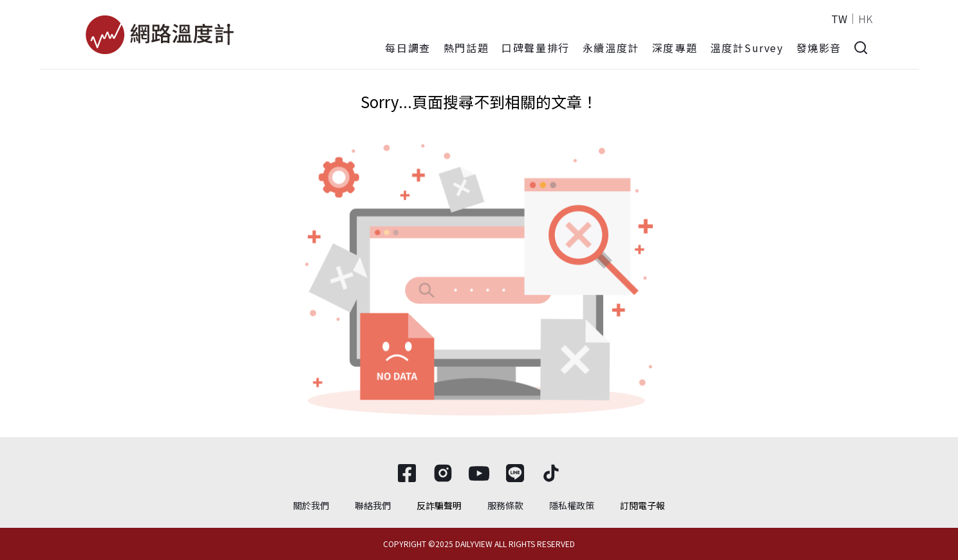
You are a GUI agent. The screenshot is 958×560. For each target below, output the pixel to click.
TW (839, 19)
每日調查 (408, 48)
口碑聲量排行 (536, 48)
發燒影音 (819, 48)
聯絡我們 (373, 505)
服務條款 (505, 505)
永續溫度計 (611, 48)
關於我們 (311, 505)
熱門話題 (466, 48)
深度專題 (675, 48)
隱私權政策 (572, 505)
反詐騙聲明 (439, 505)
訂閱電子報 (643, 505)
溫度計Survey (747, 48)
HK (865, 19)
